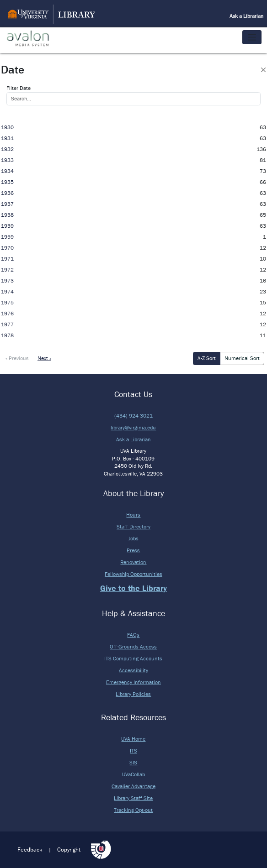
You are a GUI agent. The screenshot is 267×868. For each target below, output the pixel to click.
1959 (7, 237)
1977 (7, 324)
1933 (7, 160)
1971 (7, 259)
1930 (7, 127)
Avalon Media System (34, 39)
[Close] (263, 70)
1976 (7, 313)
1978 (7, 335)
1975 (7, 302)
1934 (7, 171)
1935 (7, 182)
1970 (7, 248)
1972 (7, 269)
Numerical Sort (242, 358)
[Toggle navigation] (252, 37)
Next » (44, 358)
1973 (7, 280)
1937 (7, 204)
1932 (7, 149)
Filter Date (19, 88)
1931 (7, 138)
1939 (7, 226)
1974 (7, 291)
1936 (7, 193)
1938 (7, 215)
